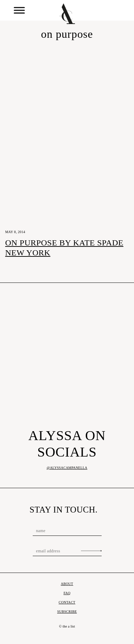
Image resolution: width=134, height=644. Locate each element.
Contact (67, 602)
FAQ (67, 593)
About (67, 584)
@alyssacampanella (67, 468)
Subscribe (67, 612)
